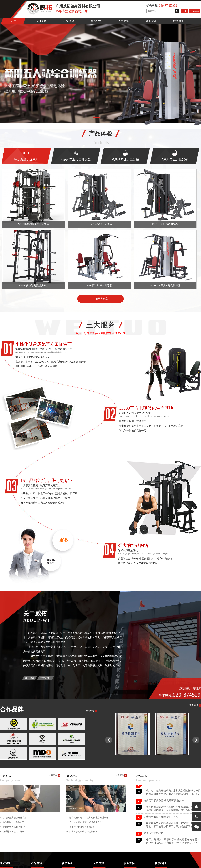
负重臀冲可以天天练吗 (12, 832)
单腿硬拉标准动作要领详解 (81, 827)
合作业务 (96, 21)
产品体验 (69, 21)
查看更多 (46, 678)
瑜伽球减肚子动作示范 (12, 822)
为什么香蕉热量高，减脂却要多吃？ (85, 822)
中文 (185, 11)
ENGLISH (195, 11)
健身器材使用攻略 (154, 834)
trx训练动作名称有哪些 (12, 827)
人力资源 (124, 21)
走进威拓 (41, 21)
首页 (14, 21)
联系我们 (179, 21)
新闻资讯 (151, 21)
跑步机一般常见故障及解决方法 (161, 817)
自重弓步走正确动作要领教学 (82, 832)
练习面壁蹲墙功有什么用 (13, 818)
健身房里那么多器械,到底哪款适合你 (164, 801)
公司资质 (30, 678)
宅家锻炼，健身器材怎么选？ (160, 785)
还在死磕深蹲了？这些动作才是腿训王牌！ (88, 818)
